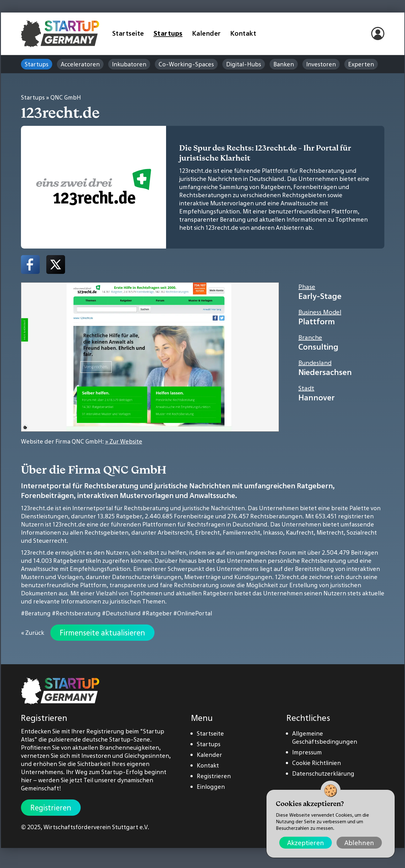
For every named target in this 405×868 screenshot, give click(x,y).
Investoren (321, 64)
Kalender (206, 33)
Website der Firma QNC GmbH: (82, 441)
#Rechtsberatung (76, 613)
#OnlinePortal (193, 613)
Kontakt (243, 33)
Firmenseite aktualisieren (102, 633)
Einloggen (211, 787)
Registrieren (51, 808)
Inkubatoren (129, 64)
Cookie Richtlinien (316, 763)
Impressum (307, 752)
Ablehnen (359, 843)
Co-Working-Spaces (186, 64)
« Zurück (33, 633)
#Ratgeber (157, 613)
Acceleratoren (80, 64)
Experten (361, 64)
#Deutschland (121, 613)
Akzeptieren (306, 843)
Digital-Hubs (244, 64)
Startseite (128, 33)
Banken (284, 64)
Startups (168, 33)
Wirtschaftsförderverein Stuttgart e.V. (96, 827)
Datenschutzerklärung (323, 773)
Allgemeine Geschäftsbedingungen (325, 737)
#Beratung (36, 613)
